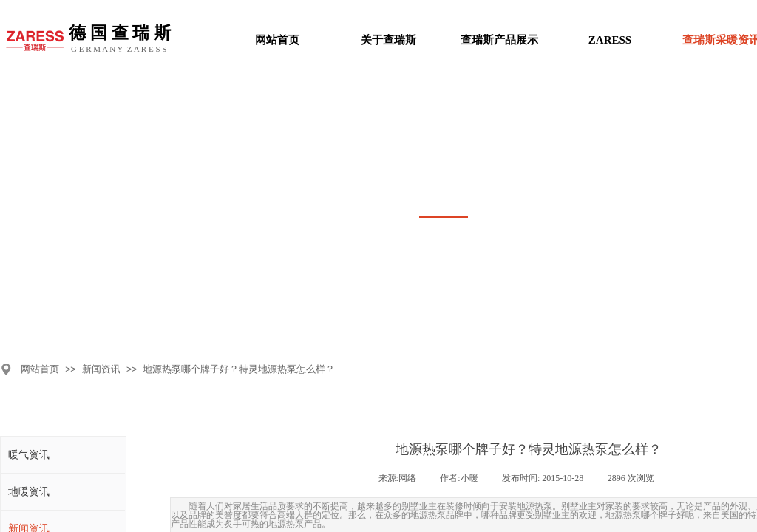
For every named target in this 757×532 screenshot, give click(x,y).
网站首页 (40, 369)
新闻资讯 (101, 369)
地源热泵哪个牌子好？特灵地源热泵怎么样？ (239, 369)
